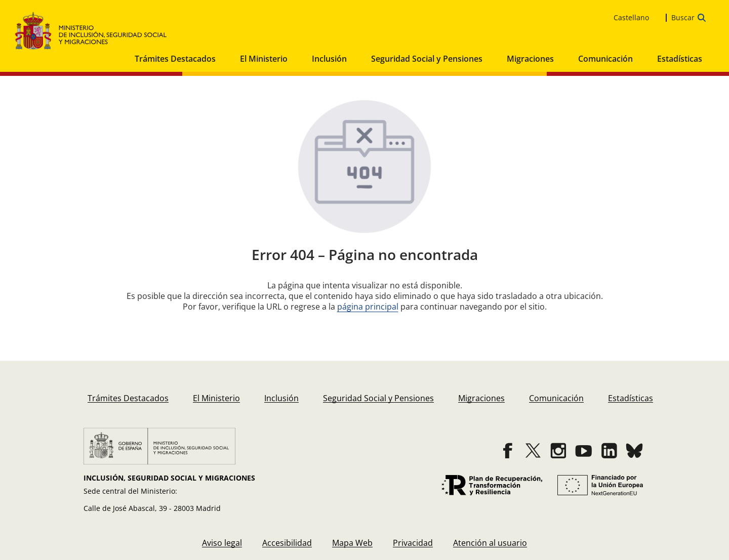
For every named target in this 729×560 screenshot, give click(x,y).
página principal (368, 307)
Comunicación (605, 59)
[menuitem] (128, 398)
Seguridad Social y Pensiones (427, 59)
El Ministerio (264, 59)
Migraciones (530, 59)
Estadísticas (680, 59)
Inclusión (329, 59)
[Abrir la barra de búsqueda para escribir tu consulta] (688, 17)
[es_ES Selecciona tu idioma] (637, 17)
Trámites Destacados (175, 59)
